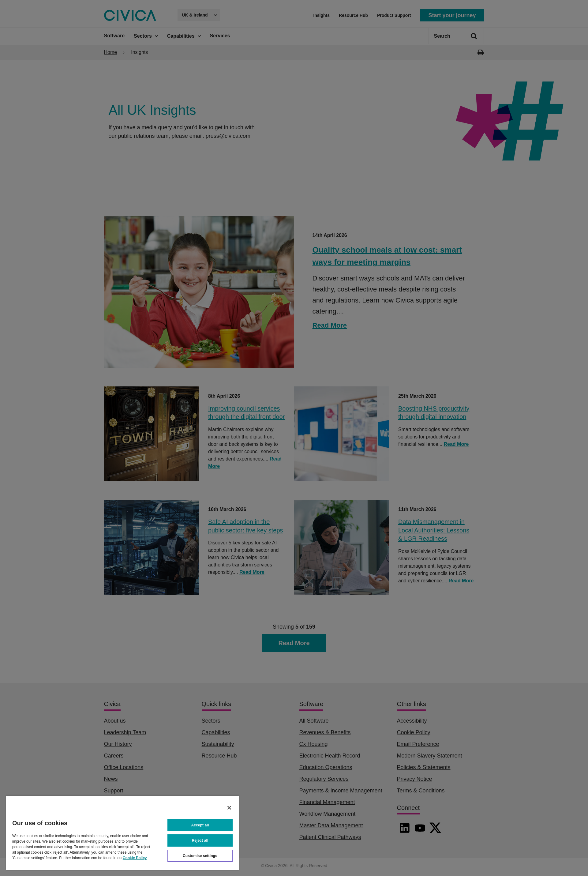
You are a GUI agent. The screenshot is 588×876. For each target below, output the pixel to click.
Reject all (200, 840)
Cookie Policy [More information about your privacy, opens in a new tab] (135, 858)
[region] (122, 833)
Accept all (200, 825)
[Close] (229, 808)
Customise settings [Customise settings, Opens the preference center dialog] (200, 856)
